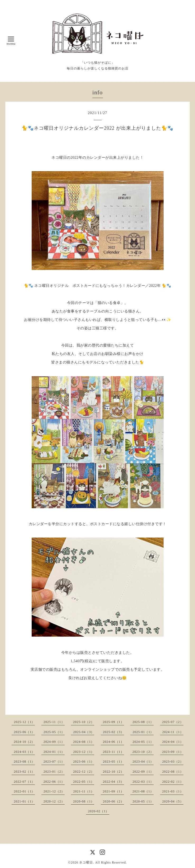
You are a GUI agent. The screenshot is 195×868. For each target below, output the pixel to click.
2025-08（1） (143, 722)
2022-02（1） (173, 782)
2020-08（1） (84, 801)
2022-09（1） (143, 772)
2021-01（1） (24, 801)
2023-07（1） (54, 762)
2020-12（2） (54, 801)
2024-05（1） (143, 742)
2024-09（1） (54, 742)
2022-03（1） (143, 782)
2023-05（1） (113, 762)
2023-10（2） (143, 752)
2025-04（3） (84, 732)
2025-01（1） (143, 732)
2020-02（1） (99, 811)
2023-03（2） (173, 762)
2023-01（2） (54, 772)
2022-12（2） (84, 772)
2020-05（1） (143, 801)
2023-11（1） (113, 752)
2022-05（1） (84, 782)
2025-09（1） (113, 722)
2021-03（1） (173, 791)
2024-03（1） (24, 752)
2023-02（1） (24, 772)
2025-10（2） (84, 722)
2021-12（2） (54, 791)
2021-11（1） (84, 791)
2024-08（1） (84, 742)
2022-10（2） (113, 772)
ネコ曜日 (86, 862)
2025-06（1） (24, 732)
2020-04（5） (173, 801)
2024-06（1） (113, 742)
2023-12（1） (84, 752)
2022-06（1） (54, 782)
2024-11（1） (173, 732)
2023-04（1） (143, 762)
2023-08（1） (24, 762)
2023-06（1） (84, 762)
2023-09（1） (173, 752)
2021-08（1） (143, 791)
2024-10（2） (24, 742)
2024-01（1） (54, 752)
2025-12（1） (24, 722)
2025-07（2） (173, 722)
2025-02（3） (113, 732)
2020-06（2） (113, 801)
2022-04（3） (113, 782)
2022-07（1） (24, 782)
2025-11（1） (54, 722)
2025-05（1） (54, 732)
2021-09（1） (113, 791)
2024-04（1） (173, 742)
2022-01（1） (24, 791)
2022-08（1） (173, 772)
